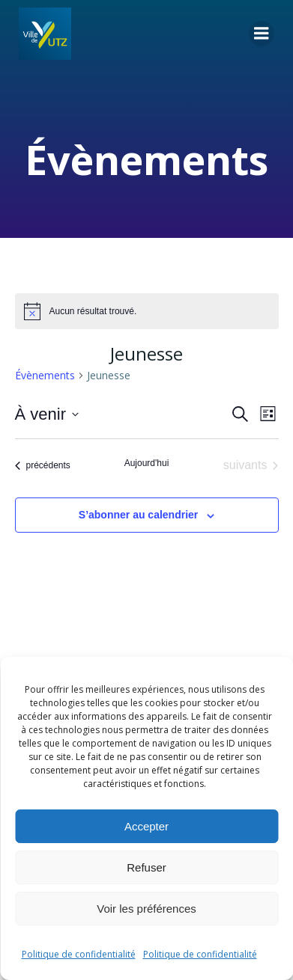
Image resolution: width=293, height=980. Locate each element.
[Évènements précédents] (43, 465)
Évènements (45, 375)
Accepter (146, 826)
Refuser (146, 867)
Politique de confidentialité (79, 954)
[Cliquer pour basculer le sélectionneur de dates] (47, 414)
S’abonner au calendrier (139, 515)
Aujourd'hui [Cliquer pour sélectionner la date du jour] (147, 463)
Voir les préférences (146, 909)
